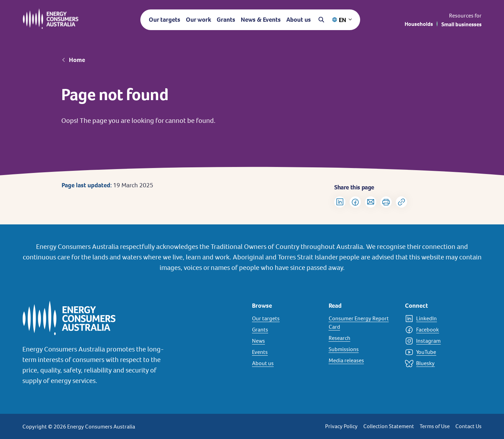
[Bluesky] (439, 363)
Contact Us (468, 426)
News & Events (261, 19)
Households (419, 24)
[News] (286, 341)
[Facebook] (439, 330)
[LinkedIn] (439, 319)
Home (77, 60)
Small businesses (461, 24)
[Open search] (321, 20)
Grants (226, 19)
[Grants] (286, 330)
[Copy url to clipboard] (401, 202)
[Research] (363, 338)
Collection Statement (389, 426)
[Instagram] (439, 341)
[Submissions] (363, 349)
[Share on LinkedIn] (340, 202)
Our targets (164, 19)
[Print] (386, 202)
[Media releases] (363, 361)
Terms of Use (435, 426)
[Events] (286, 352)
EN (342, 20)
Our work (198, 19)
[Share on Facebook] (355, 202)
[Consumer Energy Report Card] (363, 323)
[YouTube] (439, 352)
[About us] (286, 363)
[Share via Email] (371, 202)
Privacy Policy (341, 426)
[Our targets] (286, 319)
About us (299, 19)
